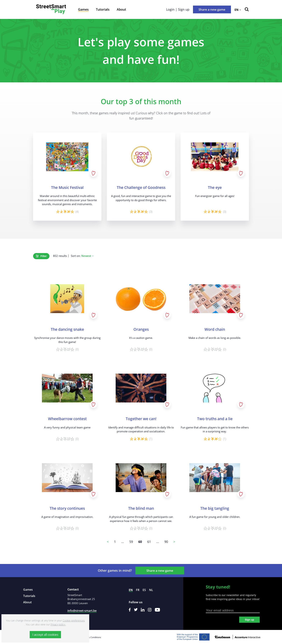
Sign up (249, 620)
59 (131, 542)
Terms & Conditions (91, 637)
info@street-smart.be (82, 611)
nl (151, 590)
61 (149, 542)
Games (83, 9)
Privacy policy (58, 624)
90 (166, 542)
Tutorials (103, 9)
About (121, 9)
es (144, 590)
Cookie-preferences (74, 620)
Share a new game (212, 9)
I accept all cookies (45, 635)
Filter (41, 256)
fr (138, 590)
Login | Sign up (178, 9)
